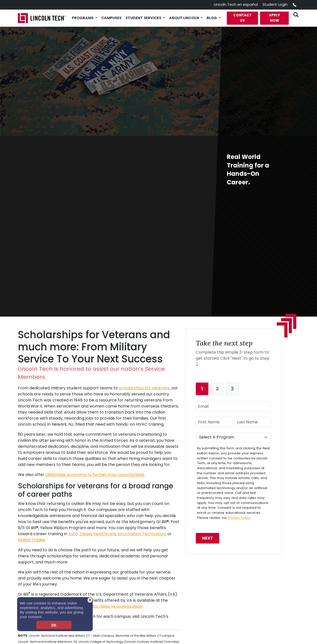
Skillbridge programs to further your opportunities (95, 475)
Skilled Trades (31, 540)
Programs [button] (83, 18)
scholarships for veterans (144, 388)
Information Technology (142, 534)
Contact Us (242, 18)
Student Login (275, 5)
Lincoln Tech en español (236, 5)
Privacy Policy (239, 518)
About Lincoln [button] (184, 18)
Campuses (111, 18)
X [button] (90, 600)
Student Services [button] (144, 18)
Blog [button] (212, 18)
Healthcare (105, 534)
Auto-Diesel (80, 534)
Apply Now (274, 18)
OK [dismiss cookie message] (54, 625)
